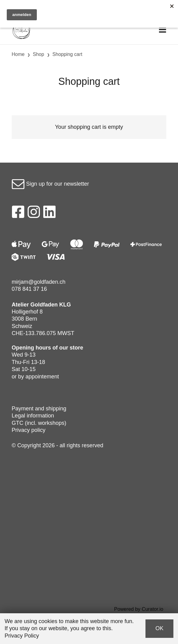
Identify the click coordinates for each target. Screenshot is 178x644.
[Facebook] (18, 214)
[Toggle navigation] (163, 30)
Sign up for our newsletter (50, 184)
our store (71, 348)
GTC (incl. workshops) (39, 423)
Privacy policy (29, 430)
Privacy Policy (22, 636)
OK (159, 628)
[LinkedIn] (50, 214)
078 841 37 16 (29, 289)
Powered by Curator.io (139, 609)
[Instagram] (34, 214)
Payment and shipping (39, 409)
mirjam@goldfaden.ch (39, 282)
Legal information (33, 416)
